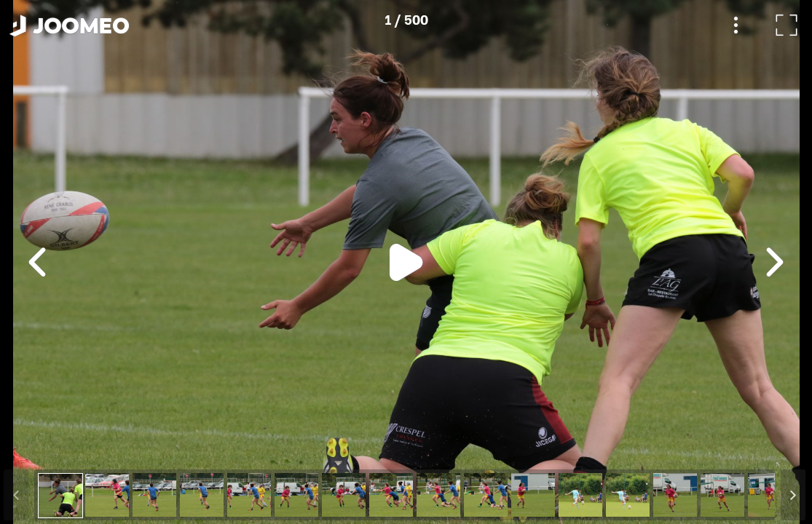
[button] (39, 449)
